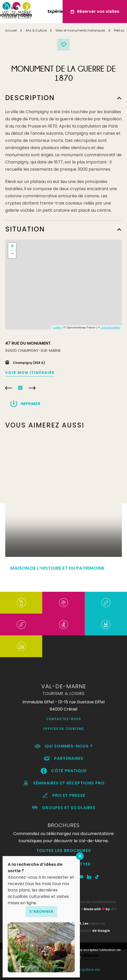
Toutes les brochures (64, 851)
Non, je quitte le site (85, 970)
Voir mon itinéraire (30, 373)
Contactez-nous (64, 719)
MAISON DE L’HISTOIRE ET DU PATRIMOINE (57, 568)
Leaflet (57, 327)
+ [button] (12, 247)
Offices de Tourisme (63, 729)
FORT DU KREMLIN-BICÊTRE (32, 388)
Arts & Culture (36, 30)
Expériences (60, 11)
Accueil (11, 30)
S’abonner (41, 911)
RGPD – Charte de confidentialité (88, 902)
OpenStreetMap (111, 327)
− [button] (12, 254)
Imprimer (31, 404)
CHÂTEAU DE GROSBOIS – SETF (9, 388)
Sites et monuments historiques (80, 30)
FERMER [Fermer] (80, 856)
